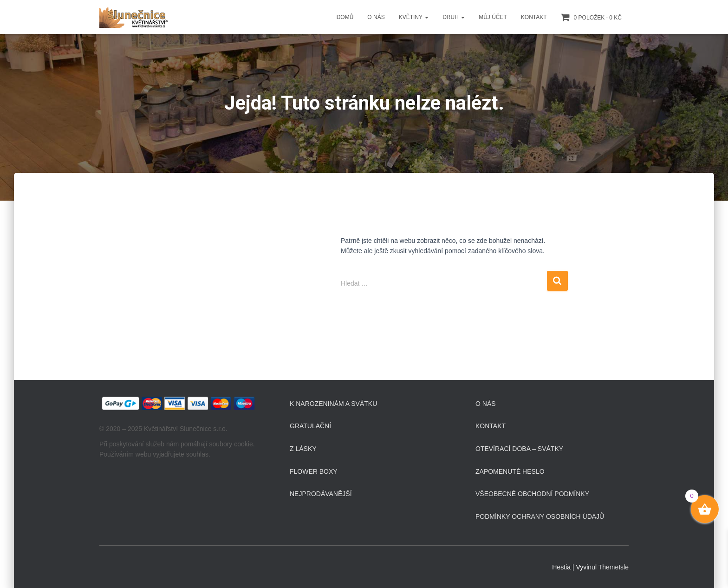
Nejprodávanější (321, 494)
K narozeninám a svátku (333, 404)
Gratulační (310, 426)
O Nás (376, 17)
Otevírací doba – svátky (519, 449)
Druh (454, 17)
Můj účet (493, 17)
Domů (345, 17)
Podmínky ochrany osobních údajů (540, 516)
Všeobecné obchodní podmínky (532, 494)
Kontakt (534, 17)
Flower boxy (314, 471)
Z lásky (303, 449)
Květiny (414, 17)
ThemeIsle (614, 567)
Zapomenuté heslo (510, 471)
